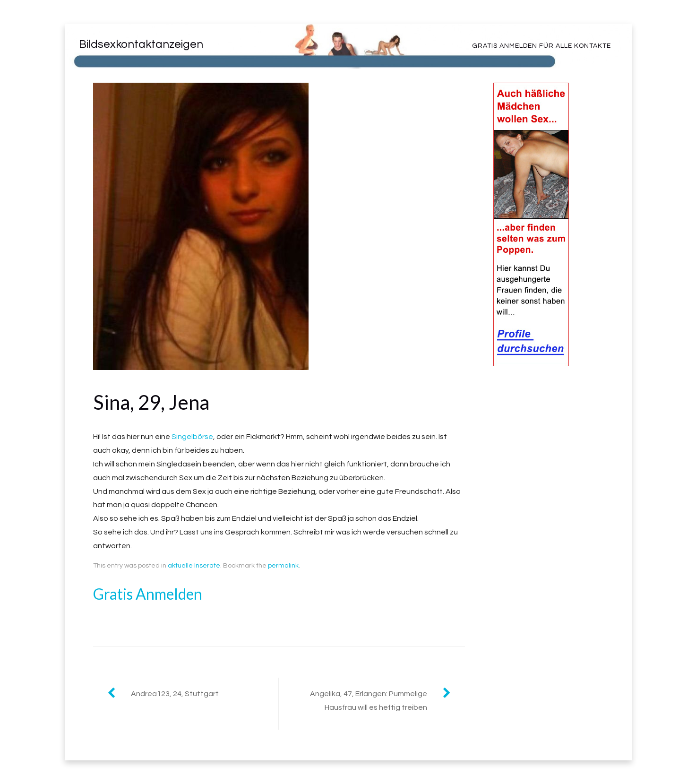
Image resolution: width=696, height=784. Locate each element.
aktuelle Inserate (194, 566)
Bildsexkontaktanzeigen (141, 44)
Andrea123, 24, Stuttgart (175, 694)
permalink (283, 566)
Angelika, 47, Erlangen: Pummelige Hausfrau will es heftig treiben (369, 701)
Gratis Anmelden (148, 594)
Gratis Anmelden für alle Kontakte (541, 46)
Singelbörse (192, 437)
